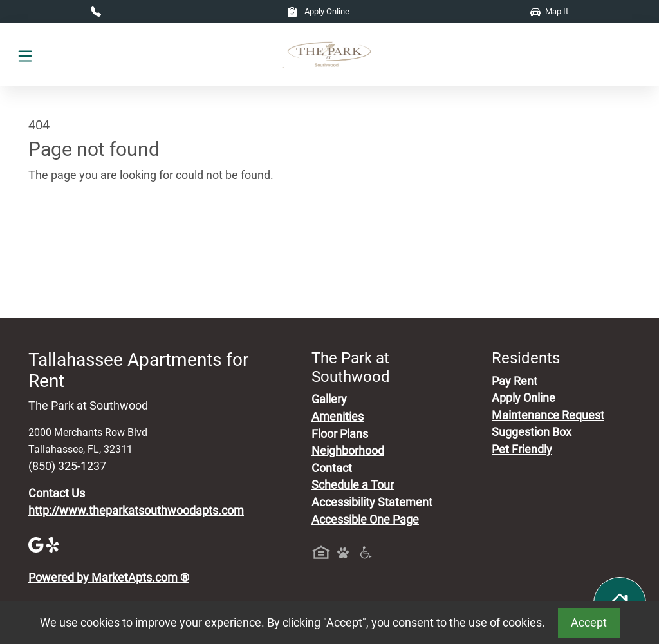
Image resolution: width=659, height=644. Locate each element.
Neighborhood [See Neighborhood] (348, 451)
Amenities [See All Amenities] (338, 417)
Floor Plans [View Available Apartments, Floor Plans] (340, 434)
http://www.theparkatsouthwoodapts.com (136, 511)
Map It (549, 11)
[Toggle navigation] (25, 55)
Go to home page (72, 235)
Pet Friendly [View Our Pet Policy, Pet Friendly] (522, 450)
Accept (589, 623)
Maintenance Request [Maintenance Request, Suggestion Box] (548, 415)
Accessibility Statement (372, 502)
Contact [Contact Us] (332, 468)
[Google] (37, 544)
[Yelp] (54, 544)
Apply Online (318, 11)
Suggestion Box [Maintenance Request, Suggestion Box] (532, 432)
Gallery (329, 399)
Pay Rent (515, 381)
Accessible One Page (365, 520)
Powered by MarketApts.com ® (109, 578)
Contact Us (57, 493)
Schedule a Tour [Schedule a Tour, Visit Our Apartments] (353, 485)
